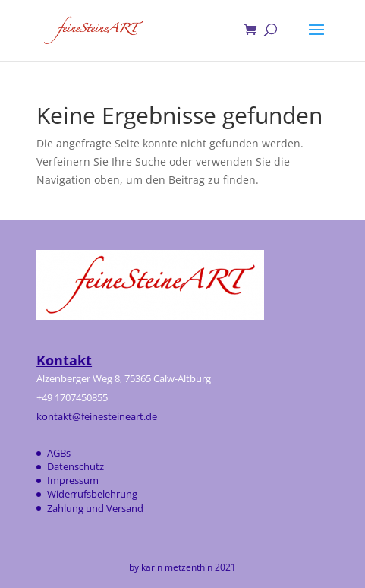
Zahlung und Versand (95, 508)
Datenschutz (76, 466)
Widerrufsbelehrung (92, 494)
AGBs (59, 453)
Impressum (73, 480)
